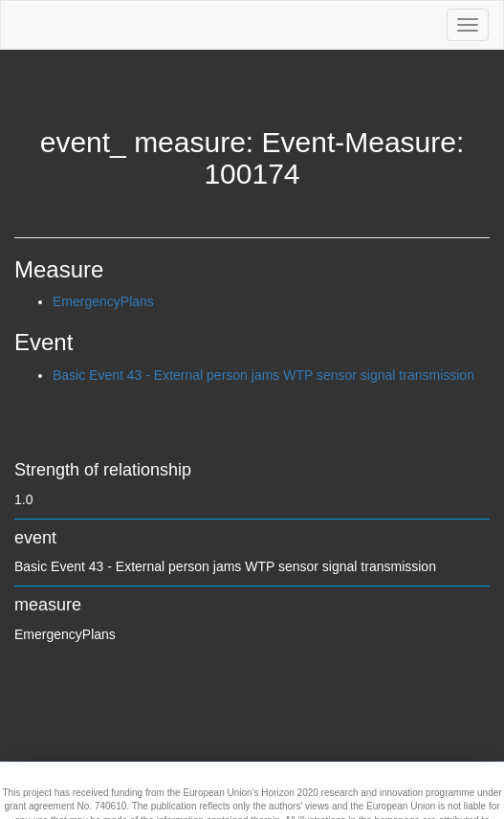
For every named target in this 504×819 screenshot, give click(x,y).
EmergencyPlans (103, 301)
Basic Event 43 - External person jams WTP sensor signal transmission (263, 375)
